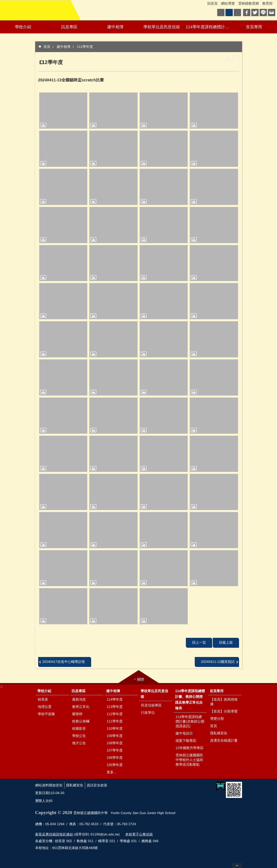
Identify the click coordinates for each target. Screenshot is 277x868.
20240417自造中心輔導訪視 (64, 662)
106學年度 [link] (115, 758)
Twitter (255, 13)
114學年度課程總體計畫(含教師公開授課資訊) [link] (190, 722)
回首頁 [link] (212, 4)
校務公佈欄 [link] (81, 721)
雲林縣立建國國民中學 (35, 10)
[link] (63, 111)
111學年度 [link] (115, 721)
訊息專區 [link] (69, 27)
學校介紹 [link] (23, 27)
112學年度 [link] (85, 47)
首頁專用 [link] (254, 27)
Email (272, 13)
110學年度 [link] (115, 729)
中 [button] (229, 13)
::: (1, 687)
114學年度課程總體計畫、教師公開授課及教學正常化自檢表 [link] (208, 27)
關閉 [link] (141, 680)
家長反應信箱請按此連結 (54, 834)
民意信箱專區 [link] (151, 705)
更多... (112, 772)
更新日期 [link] (42, 793)
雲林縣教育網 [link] (249, 4)
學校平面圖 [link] (46, 714)
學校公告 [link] (79, 736)
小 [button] (221, 13)
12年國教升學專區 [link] (190, 748)
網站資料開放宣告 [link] (49, 785)
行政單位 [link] (148, 713)
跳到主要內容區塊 (2, 2)
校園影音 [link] (79, 729)
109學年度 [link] (115, 736)
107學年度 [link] (115, 750)
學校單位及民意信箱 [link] (162, 27)
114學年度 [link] (115, 700)
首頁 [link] (47, 47)
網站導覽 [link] (228, 4)
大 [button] (237, 13)
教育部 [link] (267, 4)
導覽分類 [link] (217, 719)
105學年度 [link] (115, 765)
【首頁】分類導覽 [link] (224, 711)
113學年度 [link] (115, 707)
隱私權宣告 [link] (219, 733)
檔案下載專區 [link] (186, 741)
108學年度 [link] (115, 743)
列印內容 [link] (231, 58)
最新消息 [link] (79, 700)
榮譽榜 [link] (77, 714)
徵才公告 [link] (79, 743)
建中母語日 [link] (184, 733)
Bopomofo (236, 58)
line (263, 13)
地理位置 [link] (45, 707)
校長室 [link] (43, 700)
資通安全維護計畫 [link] (224, 740)
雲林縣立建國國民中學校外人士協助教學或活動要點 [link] (189, 760)
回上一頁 (199, 643)
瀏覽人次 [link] (42, 801)
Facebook (247, 13)
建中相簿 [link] (115, 27)
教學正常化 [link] (81, 707)
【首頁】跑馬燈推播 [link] (224, 702)
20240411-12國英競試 (218, 662)
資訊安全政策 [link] (97, 785)
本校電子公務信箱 (139, 834)
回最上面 (237, 865)
